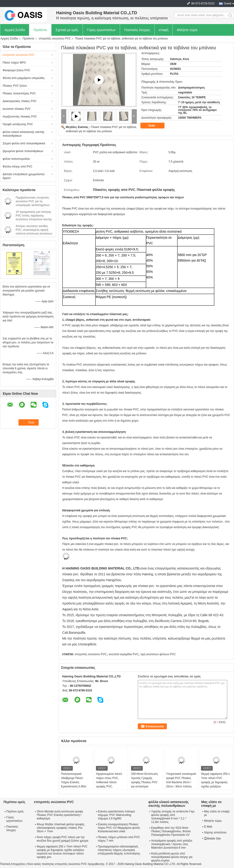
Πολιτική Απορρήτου (13, 864)
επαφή (164, 30)
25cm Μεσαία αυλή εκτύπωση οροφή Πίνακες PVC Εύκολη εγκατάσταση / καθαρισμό (60, 815)
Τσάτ (155, 126)
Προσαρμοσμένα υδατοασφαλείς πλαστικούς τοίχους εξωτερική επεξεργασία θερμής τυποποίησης (119, 850)
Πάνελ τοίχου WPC (14, 63)
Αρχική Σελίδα (15, 30)
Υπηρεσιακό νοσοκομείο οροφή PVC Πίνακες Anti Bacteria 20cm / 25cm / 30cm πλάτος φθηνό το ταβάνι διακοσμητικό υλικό (181, 784)
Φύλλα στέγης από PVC (17, 167)
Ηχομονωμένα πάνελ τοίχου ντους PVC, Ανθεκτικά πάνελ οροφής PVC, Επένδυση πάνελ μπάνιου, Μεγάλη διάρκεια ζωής (109, 786)
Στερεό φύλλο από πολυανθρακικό (24, 143)
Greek (228, 4)
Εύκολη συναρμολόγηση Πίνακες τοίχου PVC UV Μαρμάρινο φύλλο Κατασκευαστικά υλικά (119, 828)
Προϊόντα (40, 30)
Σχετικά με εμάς (67, 30)
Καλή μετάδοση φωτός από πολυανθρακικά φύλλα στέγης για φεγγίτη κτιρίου (172, 857)
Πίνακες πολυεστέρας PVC (19, 93)
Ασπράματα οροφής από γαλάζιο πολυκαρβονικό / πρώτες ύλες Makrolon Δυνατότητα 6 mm (172, 844)
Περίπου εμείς (15, 811)
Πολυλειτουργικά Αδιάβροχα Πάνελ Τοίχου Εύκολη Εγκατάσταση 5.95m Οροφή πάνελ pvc (74, 782)
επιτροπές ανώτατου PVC (55, 39)
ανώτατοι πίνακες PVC (17, 109)
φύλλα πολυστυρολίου (16, 159)
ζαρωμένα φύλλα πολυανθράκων (23, 151)
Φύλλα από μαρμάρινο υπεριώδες (24, 78)
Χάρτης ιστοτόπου (215, 832)
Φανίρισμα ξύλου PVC (16, 70)
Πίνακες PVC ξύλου (15, 86)
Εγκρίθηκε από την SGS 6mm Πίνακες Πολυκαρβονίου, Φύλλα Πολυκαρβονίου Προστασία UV (171, 831)
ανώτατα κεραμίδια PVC (123, 654)
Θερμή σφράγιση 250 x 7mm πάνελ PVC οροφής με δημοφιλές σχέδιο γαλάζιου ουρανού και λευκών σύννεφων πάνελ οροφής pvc (215, 786)
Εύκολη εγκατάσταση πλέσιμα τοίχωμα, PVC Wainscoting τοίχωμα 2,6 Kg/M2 (116, 815)
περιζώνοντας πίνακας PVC (20, 117)
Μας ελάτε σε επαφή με (217, 813)
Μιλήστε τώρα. (187, 30)
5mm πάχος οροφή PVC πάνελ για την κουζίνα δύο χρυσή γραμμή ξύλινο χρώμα (62, 839)
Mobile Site (212, 839)
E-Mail (208, 827)
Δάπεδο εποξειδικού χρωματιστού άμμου (24, 176)
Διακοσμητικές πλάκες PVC (20, 101)
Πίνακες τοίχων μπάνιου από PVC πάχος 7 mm (119, 839)
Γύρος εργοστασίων (101, 30)
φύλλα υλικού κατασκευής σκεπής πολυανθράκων (24, 134)
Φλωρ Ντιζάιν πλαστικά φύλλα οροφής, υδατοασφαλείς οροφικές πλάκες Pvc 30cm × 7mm (61, 828)
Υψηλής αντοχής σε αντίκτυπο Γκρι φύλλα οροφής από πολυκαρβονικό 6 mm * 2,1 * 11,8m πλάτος (173, 817)
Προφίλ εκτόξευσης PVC (18, 124)
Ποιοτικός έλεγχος (137, 30)
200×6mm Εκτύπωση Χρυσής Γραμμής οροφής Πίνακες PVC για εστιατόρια (144, 780)
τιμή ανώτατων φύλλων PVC (158, 654)
